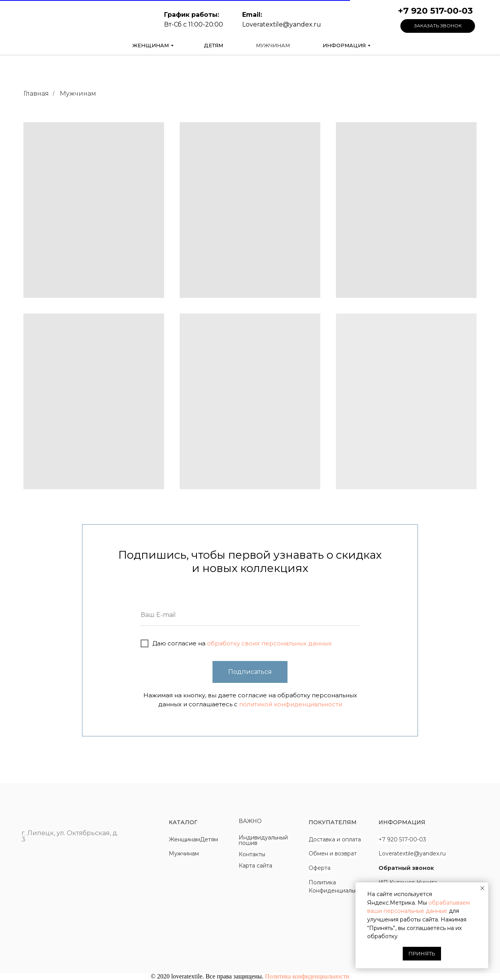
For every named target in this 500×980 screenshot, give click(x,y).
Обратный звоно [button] (404, 868)
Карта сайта (255, 866)
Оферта (320, 868)
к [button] (432, 868)
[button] (438, 26)
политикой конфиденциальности (291, 704)
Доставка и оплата (335, 839)
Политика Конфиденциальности (340, 887)
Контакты (252, 854)
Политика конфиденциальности (307, 976)
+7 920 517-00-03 (402, 839)
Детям (213, 45)
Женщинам (151, 45)
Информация (344, 45)
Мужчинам (273, 45)
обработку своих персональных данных (269, 643)
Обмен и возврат (333, 853)
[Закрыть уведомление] (482, 888)
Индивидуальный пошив (263, 840)
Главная (36, 94)
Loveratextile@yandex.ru (412, 853)
